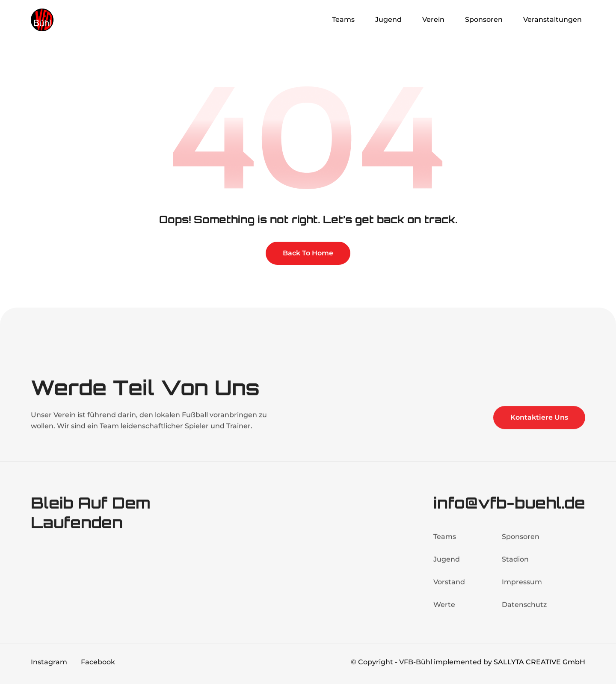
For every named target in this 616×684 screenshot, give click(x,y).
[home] (65, 20)
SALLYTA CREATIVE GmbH (539, 662)
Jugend (447, 567)
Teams (445, 544)
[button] (345, 20)
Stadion (515, 567)
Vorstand (449, 590)
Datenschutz (524, 612)
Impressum (522, 590)
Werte (444, 612)
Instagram (49, 662)
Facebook (98, 662)
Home (304, 19)
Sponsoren (521, 544)
